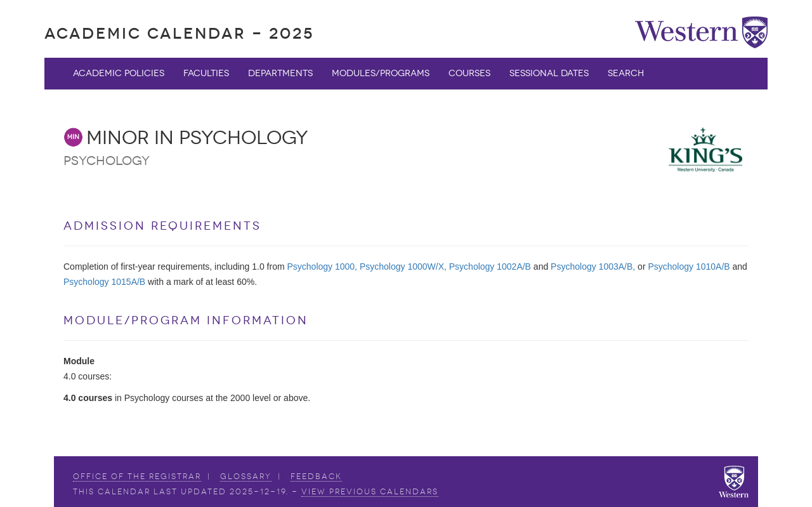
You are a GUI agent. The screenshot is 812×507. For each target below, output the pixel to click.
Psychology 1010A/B (689, 267)
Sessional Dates (549, 73)
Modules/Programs (381, 73)
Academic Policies (119, 73)
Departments (280, 73)
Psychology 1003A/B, (593, 267)
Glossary (246, 477)
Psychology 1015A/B (104, 282)
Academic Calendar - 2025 (179, 33)
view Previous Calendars (370, 492)
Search (626, 73)
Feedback (316, 477)
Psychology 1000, (322, 267)
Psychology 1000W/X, (403, 267)
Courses (469, 73)
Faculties (206, 73)
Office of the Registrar (137, 477)
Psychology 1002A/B (490, 267)
